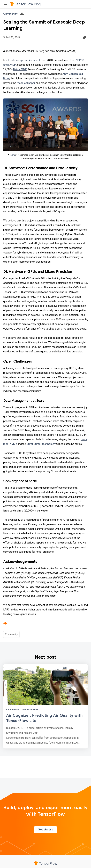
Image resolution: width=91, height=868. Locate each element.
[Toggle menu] (5, 4)
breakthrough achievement (24, 60)
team (12, 155)
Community (11, 634)
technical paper (26, 83)
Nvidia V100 (20, 69)
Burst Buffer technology (41, 444)
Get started (45, 830)
